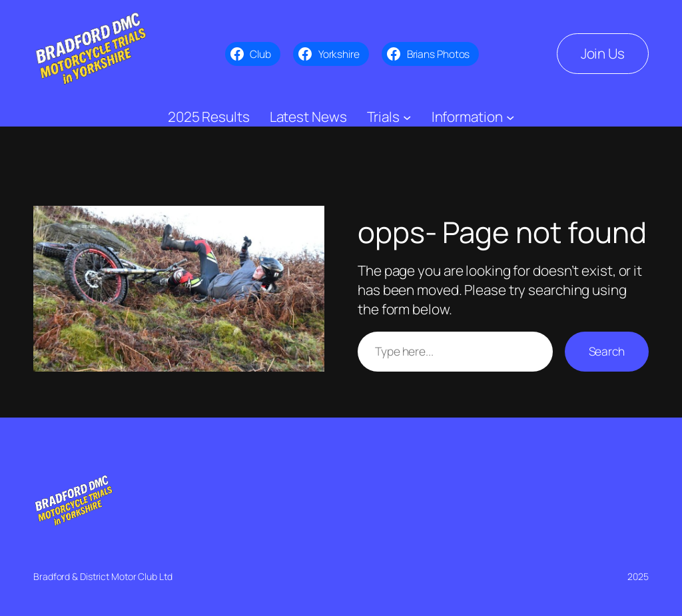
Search (607, 351)
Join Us (603, 53)
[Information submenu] (510, 117)
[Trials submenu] (407, 117)
